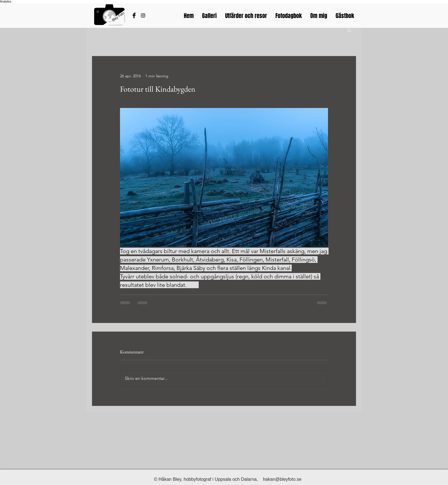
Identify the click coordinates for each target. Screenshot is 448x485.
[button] (349, 30)
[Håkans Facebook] (134, 15)
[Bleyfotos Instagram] (143, 15)
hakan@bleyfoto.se (282, 479)
